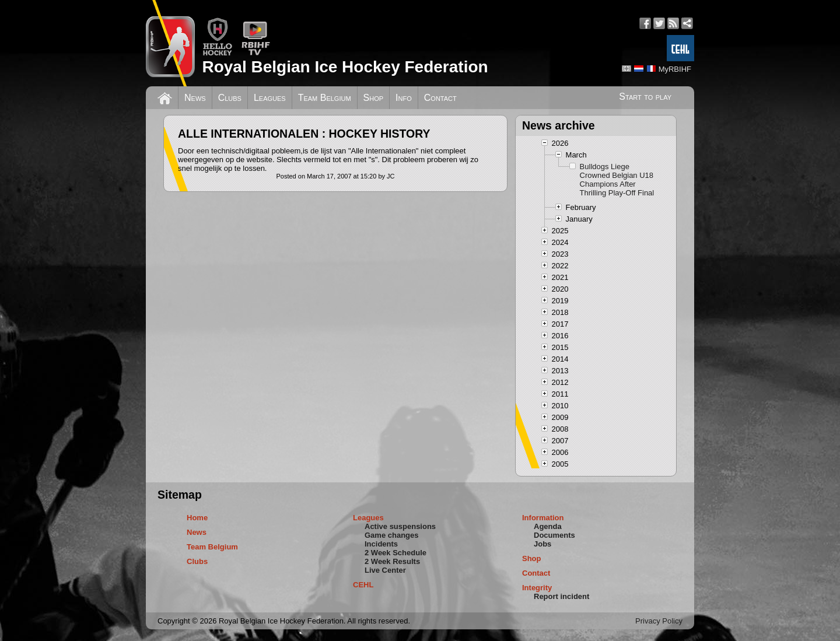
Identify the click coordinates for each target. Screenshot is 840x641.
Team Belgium (325, 98)
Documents (554, 535)
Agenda (548, 526)
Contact (440, 98)
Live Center (385, 570)
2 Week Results (392, 561)
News (195, 98)
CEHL (363, 585)
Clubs (230, 98)
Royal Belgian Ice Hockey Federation (345, 67)
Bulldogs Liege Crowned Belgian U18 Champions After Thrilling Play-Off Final (617, 180)
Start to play (645, 97)
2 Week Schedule (395, 553)
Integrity (537, 588)
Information (543, 518)
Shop (374, 98)
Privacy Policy (659, 621)
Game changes (392, 535)
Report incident (561, 596)
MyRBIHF (675, 69)
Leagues (270, 98)
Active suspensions (400, 526)
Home (197, 518)
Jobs (542, 544)
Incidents (381, 544)
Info (404, 98)
